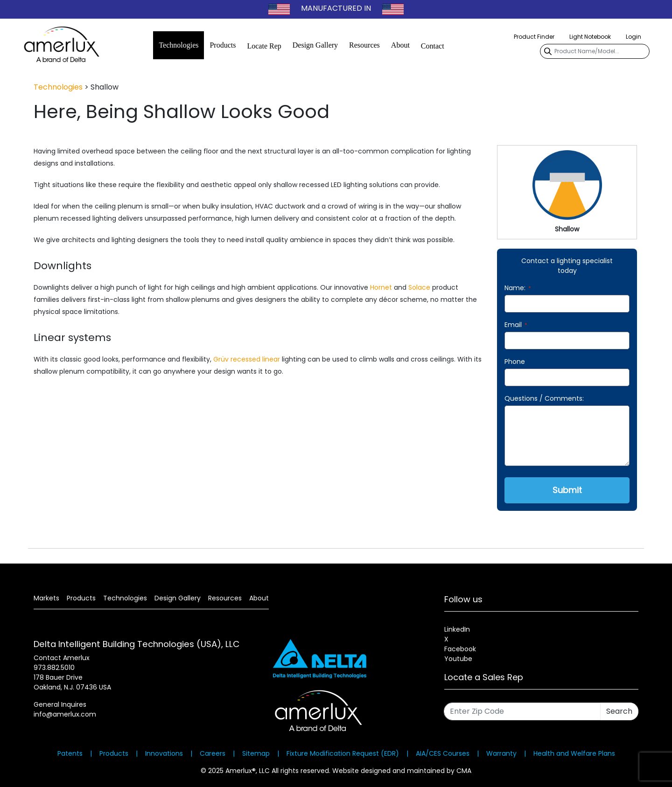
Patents (70, 753)
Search (619, 711)
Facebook (460, 649)
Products (223, 45)
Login (633, 37)
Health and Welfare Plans (574, 753)
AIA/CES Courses (443, 753)
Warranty (501, 753)
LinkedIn (457, 629)
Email (516, 325)
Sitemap (256, 753)
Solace (419, 287)
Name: (518, 288)
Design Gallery (315, 45)
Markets (46, 598)
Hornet (381, 287)
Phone (515, 362)
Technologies (178, 45)
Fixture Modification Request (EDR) (343, 753)
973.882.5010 (54, 668)
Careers (213, 753)
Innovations (164, 753)
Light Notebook (590, 37)
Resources (364, 45)
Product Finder (534, 37)
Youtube (458, 659)
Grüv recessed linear (247, 359)
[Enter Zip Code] (522, 711)
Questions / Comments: (544, 398)
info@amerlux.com (65, 714)
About (400, 45)
